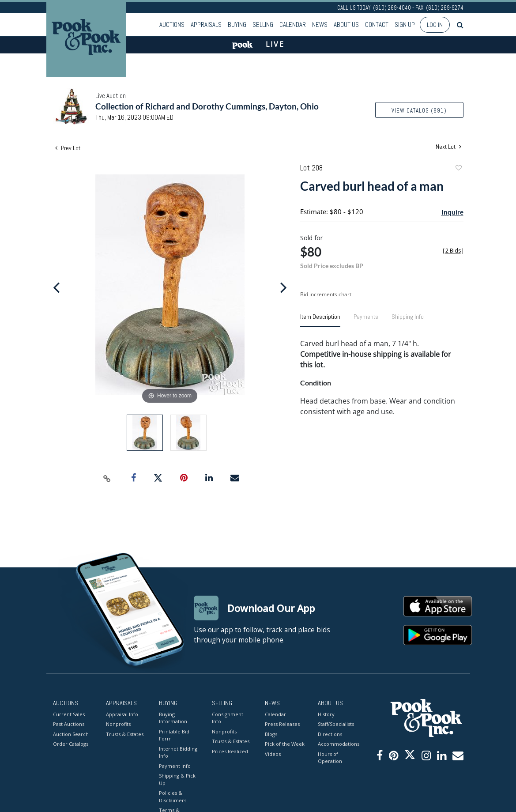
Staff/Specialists (336, 724)
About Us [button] (346, 25)
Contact (377, 25)
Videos (273, 754)
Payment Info (175, 766)
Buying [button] (237, 25)
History (326, 714)
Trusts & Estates (125, 734)
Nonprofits (118, 724)
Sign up (405, 25)
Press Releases (282, 724)
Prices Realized (230, 751)
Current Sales (69, 714)
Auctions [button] (172, 25)
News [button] (320, 25)
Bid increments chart (326, 294)
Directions (330, 734)
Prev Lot (68, 148)
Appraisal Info (122, 714)
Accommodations (338, 744)
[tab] (320, 320)
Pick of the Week (285, 744)
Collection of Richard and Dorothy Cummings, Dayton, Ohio (207, 106)
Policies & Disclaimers (173, 797)
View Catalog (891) (419, 111)
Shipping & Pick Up (177, 779)
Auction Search (71, 734)
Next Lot (448, 147)
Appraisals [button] (206, 25)
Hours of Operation (330, 758)
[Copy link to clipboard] (107, 478)
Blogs (271, 734)
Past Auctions (69, 724)
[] (453, 251)
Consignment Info (228, 718)
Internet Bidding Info (178, 752)
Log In (435, 25)
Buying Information (173, 718)
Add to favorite (458, 169)
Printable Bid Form (174, 735)
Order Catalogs (71, 744)
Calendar (293, 25)
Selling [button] (263, 25)
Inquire (452, 212)
